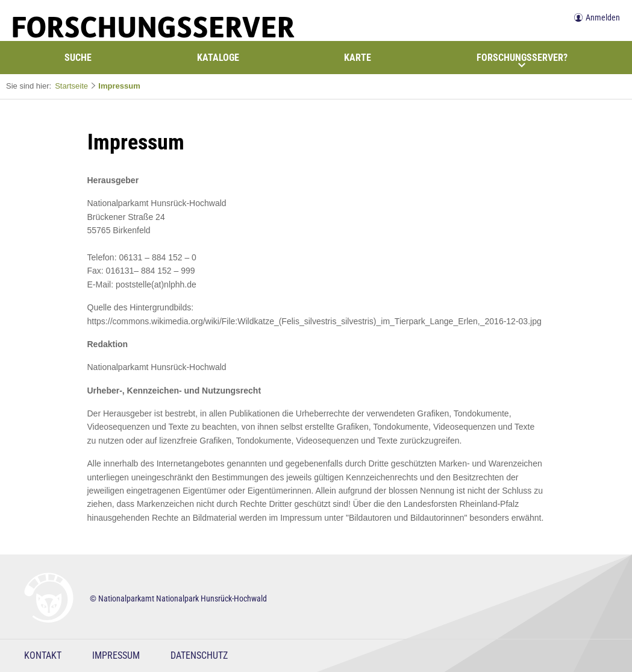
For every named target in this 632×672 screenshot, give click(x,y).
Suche (78, 58)
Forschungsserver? (522, 60)
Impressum (119, 86)
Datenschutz (199, 655)
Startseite (71, 86)
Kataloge (218, 58)
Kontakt (43, 655)
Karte (358, 58)
